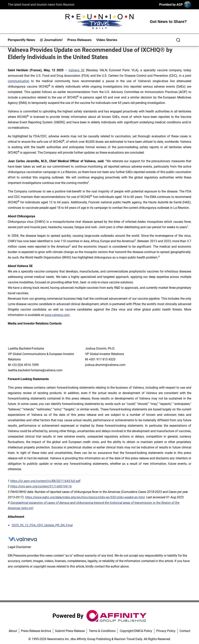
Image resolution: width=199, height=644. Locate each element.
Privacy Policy (166, 631)
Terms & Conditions (102, 631)
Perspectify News (21, 40)
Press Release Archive (36, 631)
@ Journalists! (51, 40)
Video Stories (107, 40)
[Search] (178, 40)
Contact (185, 631)
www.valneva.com (57, 315)
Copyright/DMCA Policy (136, 631)
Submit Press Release (70, 631)
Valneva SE (76, 70)
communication (19, 81)
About (13, 631)
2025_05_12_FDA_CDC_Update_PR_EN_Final (42, 525)
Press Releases (79, 40)
